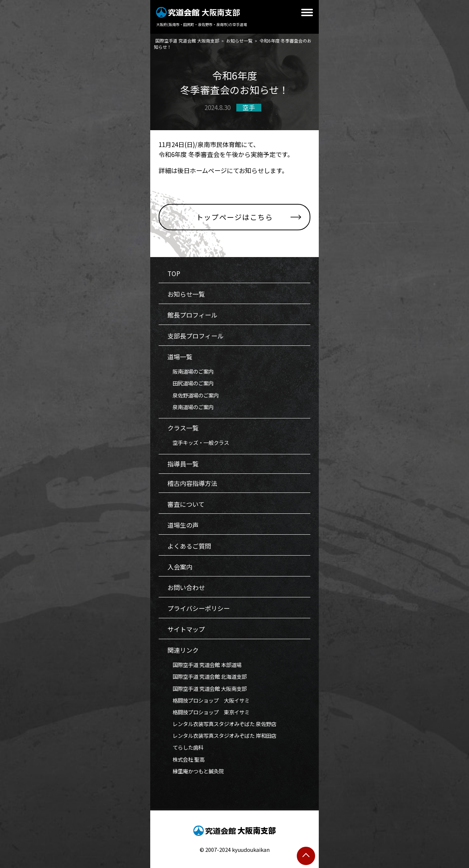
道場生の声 (183, 525)
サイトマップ (186, 629)
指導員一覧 (183, 464)
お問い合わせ (186, 587)
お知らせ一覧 (186, 294)
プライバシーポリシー (199, 608)
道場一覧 (180, 357)
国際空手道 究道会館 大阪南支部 (207, 688)
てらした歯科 (185, 747)
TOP (174, 273)
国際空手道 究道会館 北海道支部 (207, 676)
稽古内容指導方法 (192, 483)
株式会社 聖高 (186, 759)
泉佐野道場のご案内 (193, 395)
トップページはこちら (234, 217)
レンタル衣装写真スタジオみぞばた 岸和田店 (222, 735)
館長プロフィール (192, 315)
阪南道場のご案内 (191, 371)
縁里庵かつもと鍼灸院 (196, 771)
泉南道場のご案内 (191, 407)
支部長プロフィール (195, 336)
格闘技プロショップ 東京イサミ (208, 712)
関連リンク (183, 650)
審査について (186, 504)
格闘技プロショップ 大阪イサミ (208, 700)
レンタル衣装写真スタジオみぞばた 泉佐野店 (222, 724)
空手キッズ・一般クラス (198, 442)
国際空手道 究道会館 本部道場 (204, 665)
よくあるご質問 (189, 546)
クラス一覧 (183, 428)
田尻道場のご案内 (191, 383)
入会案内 (180, 567)
